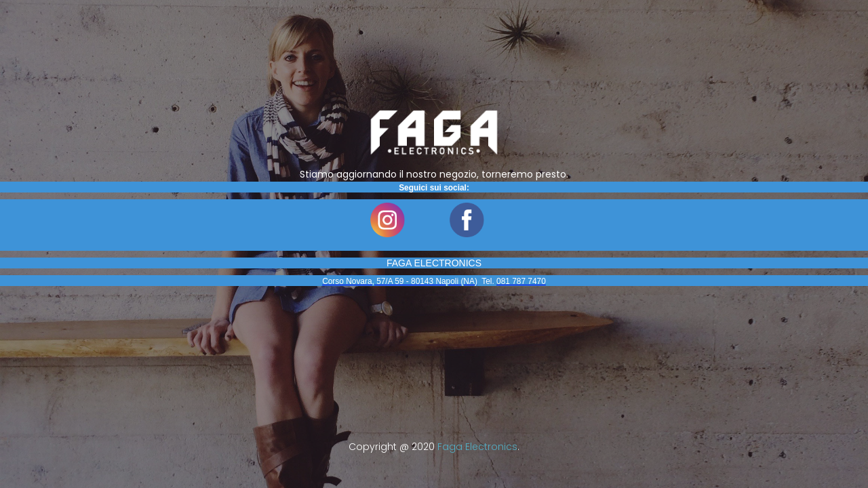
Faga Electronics (477, 447)
